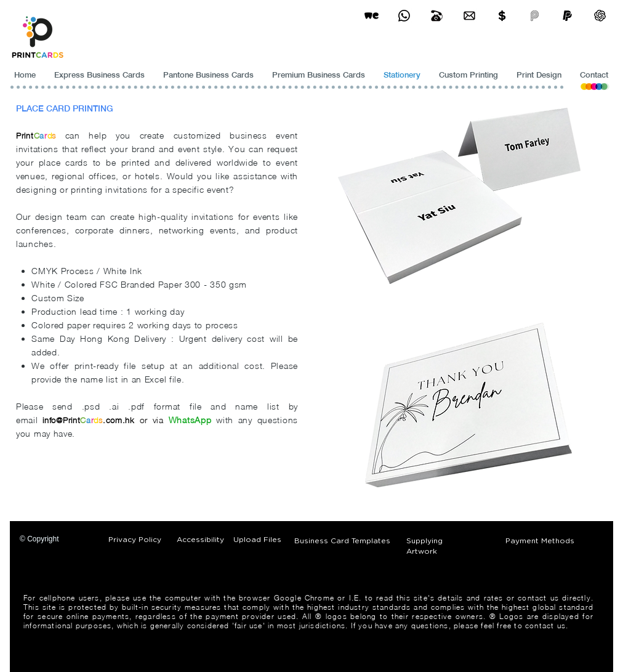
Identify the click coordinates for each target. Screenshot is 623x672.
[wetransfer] (372, 16)
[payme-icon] (535, 16)
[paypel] (567, 16)
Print (25, 136)
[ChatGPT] (600, 16)
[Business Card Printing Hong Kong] (404, 16)
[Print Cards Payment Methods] (502, 16)
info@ (53, 420)
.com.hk (119, 420)
